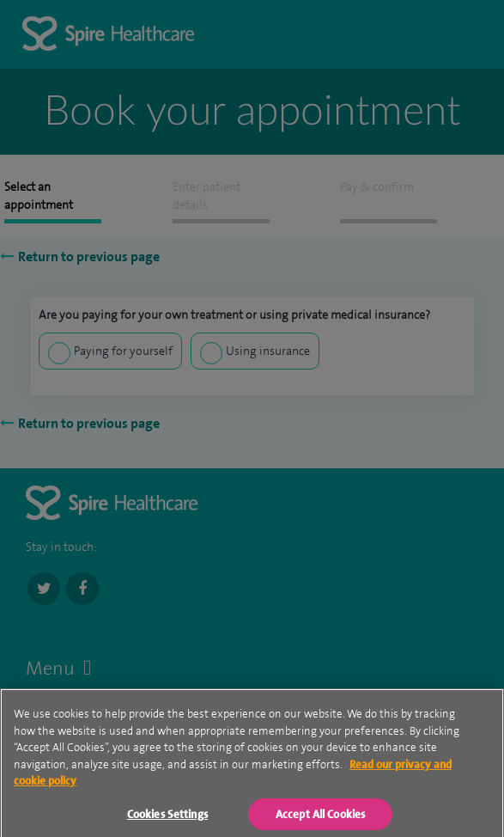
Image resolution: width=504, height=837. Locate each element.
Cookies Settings (167, 820)
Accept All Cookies (320, 820)
